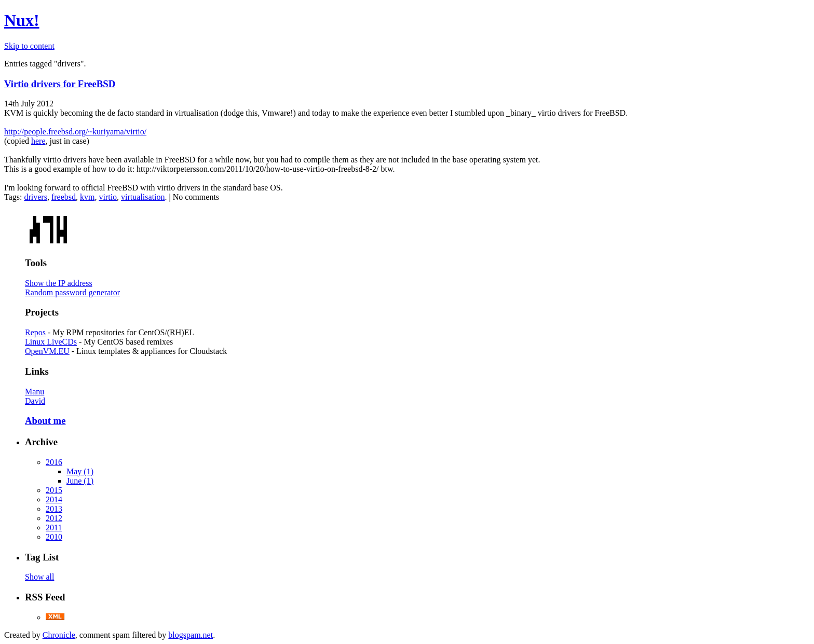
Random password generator (72, 292)
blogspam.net (191, 635)
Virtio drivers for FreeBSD (60, 84)
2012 (54, 518)
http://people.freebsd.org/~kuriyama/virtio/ (75, 132)
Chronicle (59, 635)
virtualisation (143, 197)
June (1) (80, 481)
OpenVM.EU (47, 351)
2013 (54, 509)
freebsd (64, 197)
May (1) (80, 471)
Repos (35, 332)
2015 (54, 490)
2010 (54, 537)
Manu (35, 392)
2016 (54, 462)
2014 (54, 499)
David (35, 401)
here (38, 141)
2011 (54, 527)
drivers (35, 197)
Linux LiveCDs (51, 342)
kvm (87, 197)
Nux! (22, 20)
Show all (39, 577)
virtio (108, 197)
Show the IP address (59, 283)
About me (45, 421)
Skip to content (29, 46)
